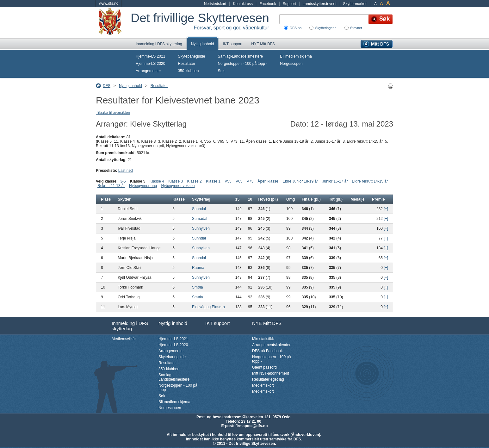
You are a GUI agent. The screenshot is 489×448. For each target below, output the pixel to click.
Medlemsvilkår (124, 339)
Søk (221, 71)
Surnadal (200, 219)
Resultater (186, 64)
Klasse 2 (195, 181)
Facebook (268, 4)
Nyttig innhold (203, 44)
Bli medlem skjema (296, 56)
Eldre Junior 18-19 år (300, 181)
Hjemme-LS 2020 (150, 64)
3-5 (123, 181)
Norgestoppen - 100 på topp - (242, 64)
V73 (250, 181)
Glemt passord (264, 367)
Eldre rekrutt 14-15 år (370, 181)
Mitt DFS (380, 44)
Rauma (198, 268)
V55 (228, 181)
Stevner (356, 28)
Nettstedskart (215, 4)
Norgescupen (291, 64)
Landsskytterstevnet (320, 4)
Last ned (126, 171)
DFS (107, 86)
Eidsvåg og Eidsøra (208, 307)
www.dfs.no (109, 3)
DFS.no (296, 28)
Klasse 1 (213, 181)
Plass (106, 199)
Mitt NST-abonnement (271, 373)
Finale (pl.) (311, 199)
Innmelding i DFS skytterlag (159, 44)
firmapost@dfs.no (251, 426)
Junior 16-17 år (335, 181)
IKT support (232, 44)
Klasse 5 (138, 181)
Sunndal (199, 209)
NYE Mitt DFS (263, 44)
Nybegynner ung (143, 186)
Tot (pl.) (336, 199)
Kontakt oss (243, 4)
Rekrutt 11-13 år (111, 186)
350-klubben (188, 71)
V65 (239, 181)
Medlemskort (263, 385)
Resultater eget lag (268, 379)
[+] (386, 209)
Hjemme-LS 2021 (150, 56)
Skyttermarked (355, 4)
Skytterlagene (326, 28)
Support (289, 4)
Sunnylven (201, 228)
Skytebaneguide (191, 56)
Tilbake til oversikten (113, 113)
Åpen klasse (268, 181)
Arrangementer (148, 71)
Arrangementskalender (271, 345)
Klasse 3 (176, 181)
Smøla (198, 287)
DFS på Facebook (267, 351)
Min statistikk (263, 339)
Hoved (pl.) (268, 199)
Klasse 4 (157, 181)
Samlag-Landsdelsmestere (240, 56)
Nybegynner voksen (178, 186)
